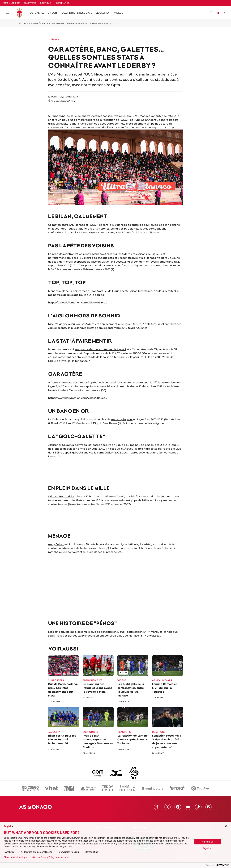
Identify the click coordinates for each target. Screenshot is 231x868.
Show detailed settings (15, 857)
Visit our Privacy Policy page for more (50, 857)
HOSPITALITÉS (62, 3)
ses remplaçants (122, 419)
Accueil (23, 23)
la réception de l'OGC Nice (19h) (120, 120)
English (9, 826)
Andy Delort (56, 544)
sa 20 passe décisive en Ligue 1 (104, 445)
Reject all (207, 848)
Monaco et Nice (102, 254)
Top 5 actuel (100, 291)
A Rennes (54, 383)
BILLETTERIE (30, 3)
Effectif (53, 13)
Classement (103, 13)
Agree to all (208, 842)
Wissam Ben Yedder (61, 497)
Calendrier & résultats (77, 13)
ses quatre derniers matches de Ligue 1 (100, 349)
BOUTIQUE (45, 3)
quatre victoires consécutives (101, 116)
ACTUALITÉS (37, 13)
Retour (54, 39)
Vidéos (119, 13)
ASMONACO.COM (11, 3)
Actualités (33, 23)
